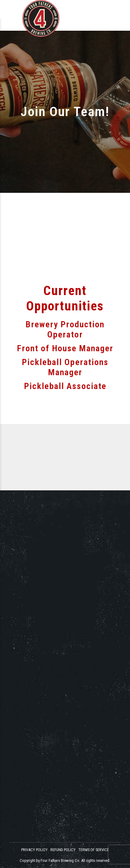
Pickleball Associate (65, 386)
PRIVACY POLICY (34, 850)
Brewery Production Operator (65, 330)
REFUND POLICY (63, 850)
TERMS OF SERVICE (94, 850)
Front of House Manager (65, 348)
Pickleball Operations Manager (65, 367)
